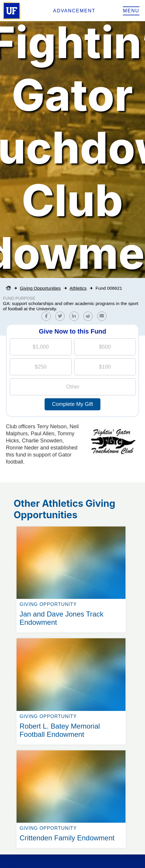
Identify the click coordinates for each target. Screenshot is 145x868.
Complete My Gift (72, 404)
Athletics (78, 288)
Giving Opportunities (40, 288)
